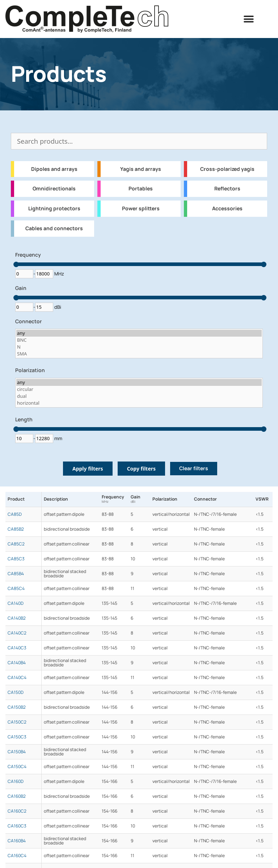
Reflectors (227, 189)
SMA (139, 354)
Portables (141, 189)
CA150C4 (17, 767)
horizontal (139, 403)
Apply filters (88, 469)
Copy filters (141, 469)
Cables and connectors (54, 228)
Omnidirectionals (54, 189)
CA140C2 (17, 633)
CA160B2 (17, 796)
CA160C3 (17, 826)
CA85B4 (16, 574)
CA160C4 (17, 856)
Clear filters (194, 468)
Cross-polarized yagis (227, 169)
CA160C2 (17, 811)
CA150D (16, 692)
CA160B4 (17, 841)
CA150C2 (17, 722)
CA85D (15, 514)
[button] (249, 19)
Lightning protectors (54, 208)
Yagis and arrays (141, 169)
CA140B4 (17, 663)
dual (139, 396)
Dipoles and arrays (54, 169)
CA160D (16, 781)
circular (139, 389)
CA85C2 (16, 544)
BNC (139, 340)
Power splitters (141, 208)
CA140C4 (17, 678)
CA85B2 (16, 529)
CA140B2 (17, 618)
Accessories (227, 208)
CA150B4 (17, 752)
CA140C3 (17, 648)
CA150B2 (17, 707)
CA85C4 (16, 589)
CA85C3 (16, 559)
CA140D (16, 603)
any (139, 333)
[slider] (16, 264)
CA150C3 (17, 737)
